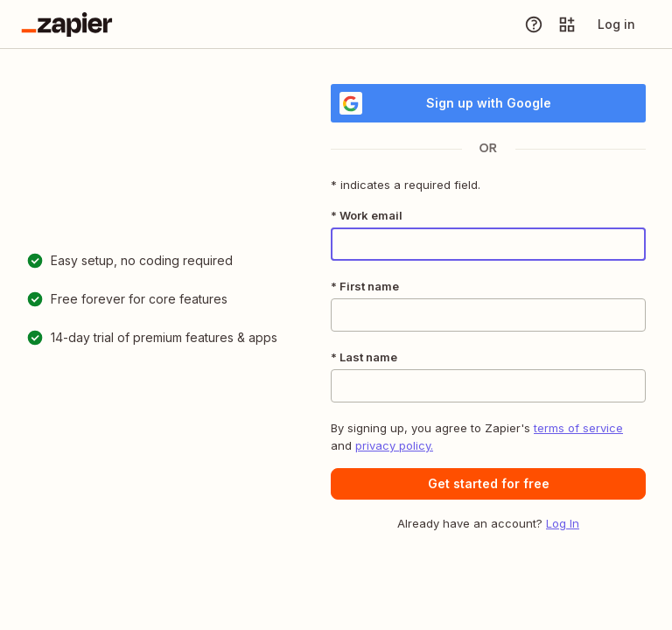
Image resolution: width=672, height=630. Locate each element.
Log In (563, 523)
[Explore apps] (567, 24)
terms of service (578, 428)
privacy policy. (394, 445)
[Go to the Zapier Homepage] (67, 24)
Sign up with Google (445, 103)
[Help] (534, 24)
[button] (488, 484)
